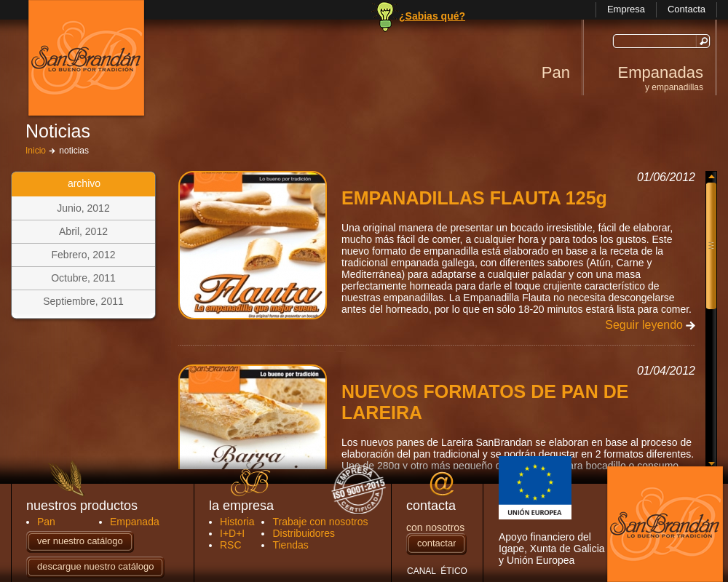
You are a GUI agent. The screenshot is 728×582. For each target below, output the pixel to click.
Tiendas (290, 545)
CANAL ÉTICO (437, 571)
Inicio (36, 151)
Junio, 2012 (83, 208)
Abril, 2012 (83, 231)
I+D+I (232, 533)
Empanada (135, 522)
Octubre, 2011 (83, 278)
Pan (556, 72)
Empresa (626, 9)
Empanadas (660, 78)
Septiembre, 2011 (83, 301)
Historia (237, 522)
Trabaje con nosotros (320, 522)
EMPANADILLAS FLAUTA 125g (474, 198)
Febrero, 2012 (84, 255)
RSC (231, 545)
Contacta (687, 9)
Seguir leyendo (644, 325)
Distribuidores (304, 533)
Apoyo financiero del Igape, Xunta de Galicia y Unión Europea (552, 511)
